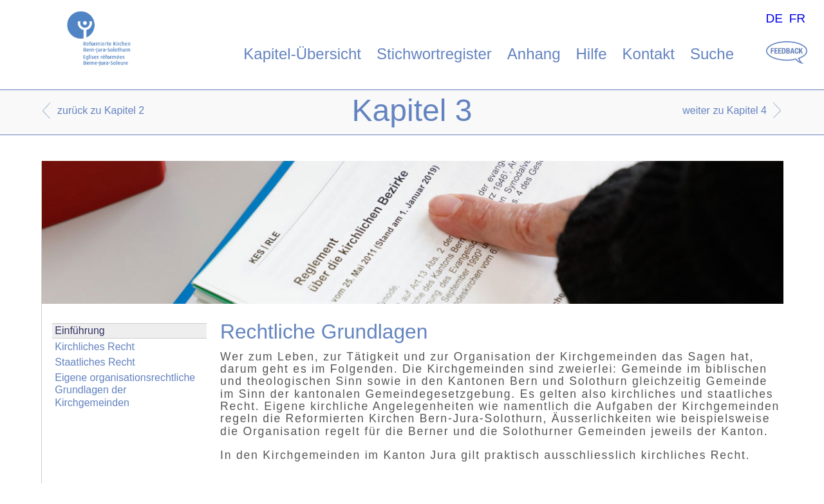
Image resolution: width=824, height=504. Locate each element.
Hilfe (592, 54)
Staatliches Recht (95, 362)
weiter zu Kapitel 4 (725, 110)
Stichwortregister (434, 54)
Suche (712, 54)
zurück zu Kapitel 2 (101, 110)
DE (774, 18)
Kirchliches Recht (95, 347)
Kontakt (649, 54)
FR (798, 18)
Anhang (534, 54)
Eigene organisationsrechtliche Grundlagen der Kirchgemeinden (125, 390)
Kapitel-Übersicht (302, 54)
